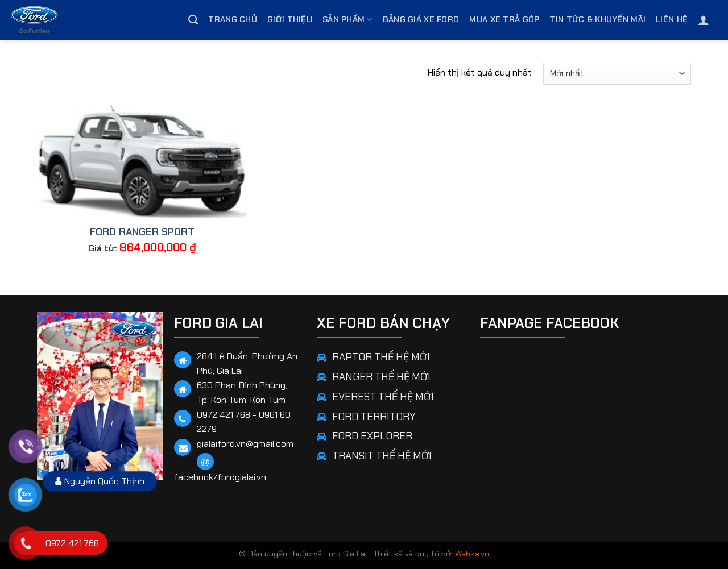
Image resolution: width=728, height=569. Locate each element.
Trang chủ (233, 19)
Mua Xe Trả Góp (504, 19)
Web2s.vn (472, 554)
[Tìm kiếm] (193, 20)
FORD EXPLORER (372, 436)
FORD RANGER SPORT (142, 232)
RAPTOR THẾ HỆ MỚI (381, 357)
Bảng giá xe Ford (421, 19)
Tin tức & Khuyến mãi (597, 19)
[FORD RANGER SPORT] (142, 161)
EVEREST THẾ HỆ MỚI (383, 397)
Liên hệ (672, 19)
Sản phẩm (348, 20)
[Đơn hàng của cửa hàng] (617, 74)
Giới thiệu (290, 19)
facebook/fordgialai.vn (220, 477)
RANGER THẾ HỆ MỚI (381, 377)
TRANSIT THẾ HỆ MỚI (382, 456)
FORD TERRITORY (374, 417)
